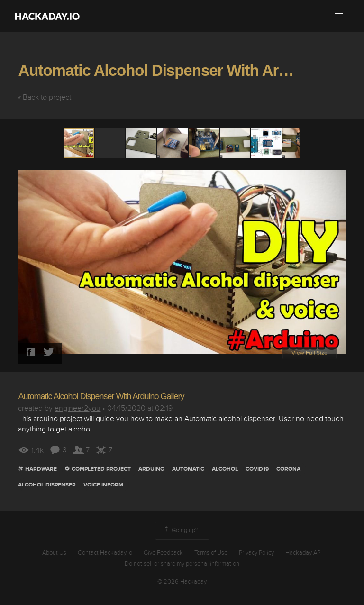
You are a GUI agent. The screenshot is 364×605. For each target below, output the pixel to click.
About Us (54, 553)
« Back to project (45, 97)
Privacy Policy (256, 553)
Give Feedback (163, 553)
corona (288, 469)
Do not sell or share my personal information (182, 564)
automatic (188, 469)
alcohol (225, 469)
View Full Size (309, 353)
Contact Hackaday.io (105, 553)
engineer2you (77, 408)
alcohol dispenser (47, 485)
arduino (151, 469)
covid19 (257, 469)
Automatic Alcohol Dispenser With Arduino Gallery (101, 396)
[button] (339, 16)
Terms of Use (211, 553)
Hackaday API (304, 553)
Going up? (180, 531)
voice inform (103, 485)
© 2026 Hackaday (182, 582)
